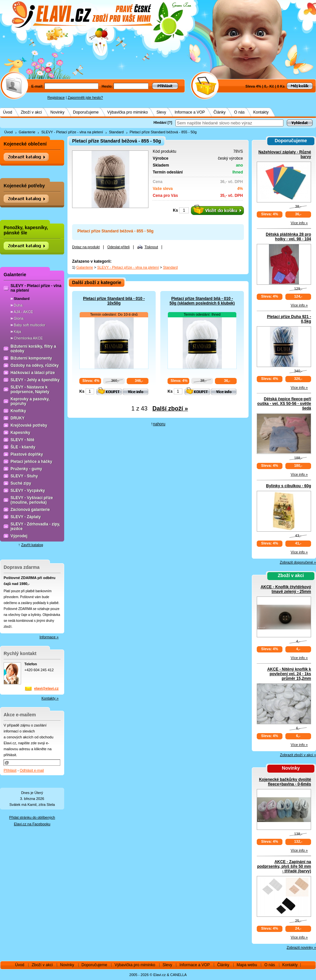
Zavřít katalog (32, 545)
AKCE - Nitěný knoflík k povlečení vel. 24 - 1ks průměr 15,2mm (289, 674)
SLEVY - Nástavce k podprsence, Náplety (30, 389)
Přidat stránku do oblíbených (32, 817)
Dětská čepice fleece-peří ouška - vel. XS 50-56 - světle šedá (284, 404)
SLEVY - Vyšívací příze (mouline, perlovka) (32, 500)
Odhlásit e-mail (32, 770)
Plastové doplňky (27, 454)
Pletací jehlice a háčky (31, 462)
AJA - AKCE (24, 312)
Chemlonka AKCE (28, 338)
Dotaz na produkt (86, 247)
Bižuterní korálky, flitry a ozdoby (33, 349)
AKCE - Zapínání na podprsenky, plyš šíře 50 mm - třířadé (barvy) (284, 866)
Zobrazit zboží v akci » (298, 755)
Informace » (49, 637)
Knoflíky (18, 411)
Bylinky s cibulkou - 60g (289, 486)
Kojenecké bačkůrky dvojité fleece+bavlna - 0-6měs (285, 782)
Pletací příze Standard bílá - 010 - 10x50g (114, 301)
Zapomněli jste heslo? (85, 97)
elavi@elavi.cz (46, 688)
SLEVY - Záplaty (26, 517)
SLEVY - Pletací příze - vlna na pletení (72, 132)
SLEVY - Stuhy (24, 476)
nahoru (159, 424)
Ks (175, 210)
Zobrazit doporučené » (298, 562)
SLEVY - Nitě (22, 440)
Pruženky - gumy (26, 469)
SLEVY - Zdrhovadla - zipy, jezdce (35, 526)
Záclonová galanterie (30, 510)
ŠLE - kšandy (23, 447)
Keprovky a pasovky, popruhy (30, 401)
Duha (18, 305)
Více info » (299, 223)
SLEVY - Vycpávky (28, 490)
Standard (116, 132)
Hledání (160, 122)
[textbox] (229, 123)
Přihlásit (10, 770)
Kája (17, 331)
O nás (239, 112)
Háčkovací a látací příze (33, 373)
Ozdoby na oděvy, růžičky (35, 365)
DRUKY (18, 418)
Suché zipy (21, 483)
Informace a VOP (190, 112)
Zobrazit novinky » (301, 947)
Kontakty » (50, 698)
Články (220, 112)
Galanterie (27, 132)
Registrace (56, 97)
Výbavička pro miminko (128, 112)
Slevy (161, 112)
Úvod (8, 112)
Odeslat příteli (118, 247)
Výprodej (19, 536)
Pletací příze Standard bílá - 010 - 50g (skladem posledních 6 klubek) (202, 301)
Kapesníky (20, 433)
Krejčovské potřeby (29, 425)
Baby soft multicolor (30, 325)
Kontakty (261, 112)
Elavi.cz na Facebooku (32, 824)
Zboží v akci (31, 112)
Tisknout (151, 247)
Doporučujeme (86, 112)
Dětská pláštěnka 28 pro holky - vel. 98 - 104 (289, 237)
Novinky (57, 112)
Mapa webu (247, 965)
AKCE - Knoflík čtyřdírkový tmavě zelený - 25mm (286, 589)
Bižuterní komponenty (31, 358)
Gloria (19, 318)
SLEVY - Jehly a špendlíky (35, 380)
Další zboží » (170, 409)
